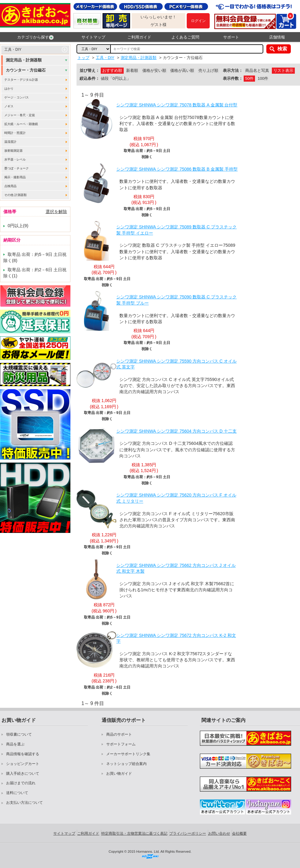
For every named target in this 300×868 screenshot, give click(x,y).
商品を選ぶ (15, 744)
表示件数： (233, 78)
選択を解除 (56, 212)
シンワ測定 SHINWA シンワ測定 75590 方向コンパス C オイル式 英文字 (176, 364)
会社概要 (239, 833)
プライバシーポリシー (188, 833)
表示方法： (233, 70)
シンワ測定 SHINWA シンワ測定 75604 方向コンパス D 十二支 (176, 431)
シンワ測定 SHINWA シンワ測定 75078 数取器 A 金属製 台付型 (177, 105)
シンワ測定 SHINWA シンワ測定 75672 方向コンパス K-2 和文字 (176, 638)
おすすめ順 (112, 70)
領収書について (19, 734)
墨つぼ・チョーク (17, 168)
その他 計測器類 (15, 195)
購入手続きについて (23, 774)
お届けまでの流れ (21, 783)
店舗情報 (277, 37)
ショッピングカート (23, 764)
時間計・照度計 (15, 133)
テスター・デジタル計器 (21, 80)
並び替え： (90, 70)
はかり (9, 89)
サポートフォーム (121, 744)
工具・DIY (13, 50)
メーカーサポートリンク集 (128, 754)
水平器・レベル (15, 159)
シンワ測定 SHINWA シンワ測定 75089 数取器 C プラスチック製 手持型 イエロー (176, 230)
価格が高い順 (182, 70)
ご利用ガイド (139, 37)
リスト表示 (283, 70)
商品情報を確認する (23, 754)
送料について (17, 793)
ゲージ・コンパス (17, 97)
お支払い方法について (24, 803)
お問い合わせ (219, 833)
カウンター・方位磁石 (26, 70)
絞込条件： (90, 78)
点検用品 (10, 186)
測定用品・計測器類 (24, 60)
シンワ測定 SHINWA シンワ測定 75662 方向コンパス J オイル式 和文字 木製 (176, 568)
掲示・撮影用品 (15, 177)
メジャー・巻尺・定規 (20, 115)
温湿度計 (10, 142)
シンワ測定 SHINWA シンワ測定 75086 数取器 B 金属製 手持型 (177, 169)
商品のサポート (119, 734)
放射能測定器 (13, 151)
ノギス (9, 106)
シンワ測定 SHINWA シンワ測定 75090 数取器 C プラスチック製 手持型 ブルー (176, 300)
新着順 (132, 70)
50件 (249, 78)
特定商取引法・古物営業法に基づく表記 (134, 833)
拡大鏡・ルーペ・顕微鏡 (21, 124)
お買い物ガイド (119, 774)
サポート (231, 37)
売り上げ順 (208, 70)
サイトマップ (93, 37)
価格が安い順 (154, 70)
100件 (263, 78)
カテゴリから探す (35, 37)
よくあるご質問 (185, 37)
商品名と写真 (257, 70)
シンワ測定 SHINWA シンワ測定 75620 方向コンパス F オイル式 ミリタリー (176, 498)
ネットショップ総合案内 (126, 764)
